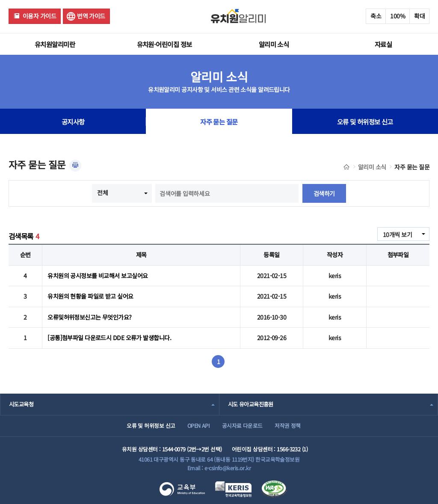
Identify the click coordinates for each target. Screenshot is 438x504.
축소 (376, 16)
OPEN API (199, 425)
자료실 (383, 44)
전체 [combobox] (102, 193)
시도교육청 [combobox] (21, 404)
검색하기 (324, 193)
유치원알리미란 (55, 44)
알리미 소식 (274, 44)
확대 (419, 16)
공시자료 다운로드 (242, 425)
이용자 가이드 (39, 16)
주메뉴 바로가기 (0, 0)
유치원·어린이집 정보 (164, 44)
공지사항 (73, 122)
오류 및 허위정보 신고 (365, 122)
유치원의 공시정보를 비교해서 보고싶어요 (98, 276)
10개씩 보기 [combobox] (397, 234)
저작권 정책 (288, 425)
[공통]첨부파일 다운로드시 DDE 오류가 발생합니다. (109, 338)
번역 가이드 (91, 16)
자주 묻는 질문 (219, 122)
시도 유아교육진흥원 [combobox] (251, 404)
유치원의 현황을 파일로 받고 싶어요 (90, 296)
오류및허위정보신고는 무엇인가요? (89, 317)
